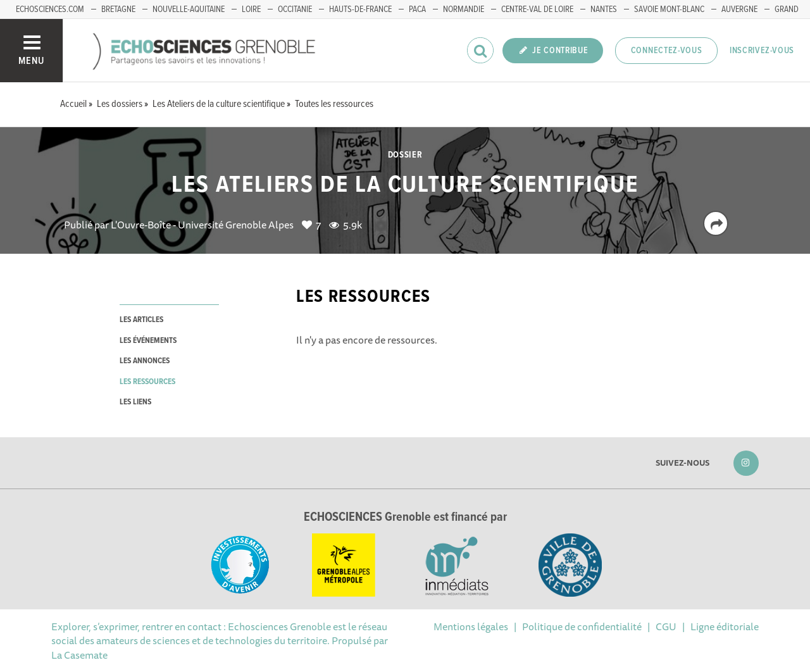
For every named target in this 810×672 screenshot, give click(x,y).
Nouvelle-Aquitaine (189, 9)
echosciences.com (50, 9)
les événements (148, 341)
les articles (141, 320)
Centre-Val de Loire (537, 9)
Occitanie (295, 9)
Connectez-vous (667, 51)
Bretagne (118, 9)
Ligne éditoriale (725, 626)
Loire (251, 9)
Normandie (464, 9)
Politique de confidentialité (582, 626)
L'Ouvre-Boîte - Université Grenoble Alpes (202, 225)
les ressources (147, 382)
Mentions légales (471, 626)
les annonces (145, 361)
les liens (135, 402)
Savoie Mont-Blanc (669, 9)
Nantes (604, 9)
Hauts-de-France (360, 9)
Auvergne (739, 9)
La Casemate (79, 655)
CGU (666, 626)
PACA (417, 9)
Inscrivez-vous (762, 51)
